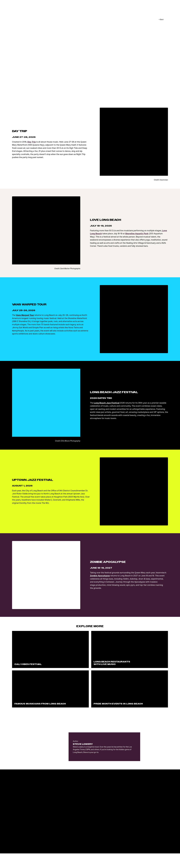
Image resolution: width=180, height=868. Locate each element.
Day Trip (32, 142)
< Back (161, 20)
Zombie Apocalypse (100, 576)
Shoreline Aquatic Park (137, 234)
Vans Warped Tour (25, 316)
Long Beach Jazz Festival (107, 403)
